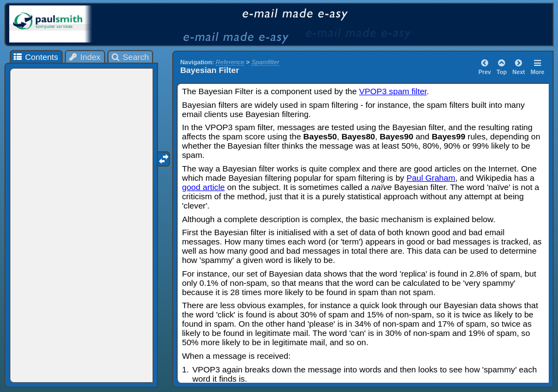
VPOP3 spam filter (393, 91)
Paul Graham (431, 178)
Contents (35, 57)
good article (204, 187)
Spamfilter (265, 62)
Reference (230, 62)
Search (130, 57)
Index (84, 57)
